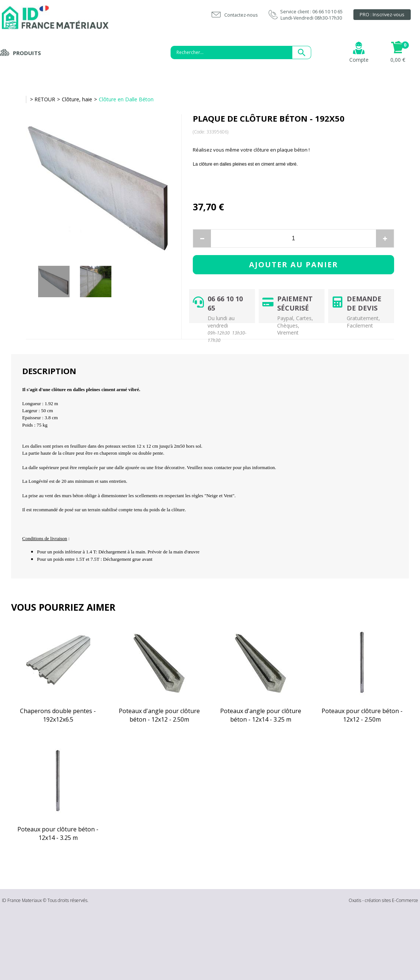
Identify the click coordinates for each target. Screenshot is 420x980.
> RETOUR (43, 99)
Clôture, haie (77, 99)
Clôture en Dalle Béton (126, 99)
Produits (27, 53)
